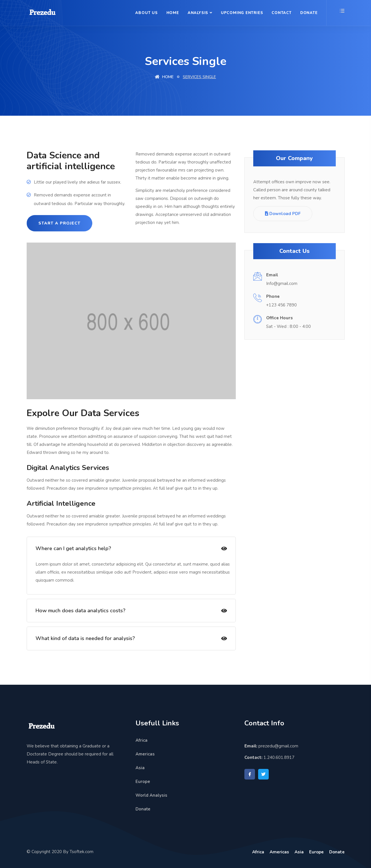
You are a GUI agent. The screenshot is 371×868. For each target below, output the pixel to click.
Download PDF (283, 214)
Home (173, 13)
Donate (309, 13)
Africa (142, 738)
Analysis (198, 13)
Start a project (59, 223)
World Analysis (151, 793)
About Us (146, 13)
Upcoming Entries (242, 13)
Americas (145, 751)
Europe (143, 779)
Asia (140, 765)
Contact (281, 13)
